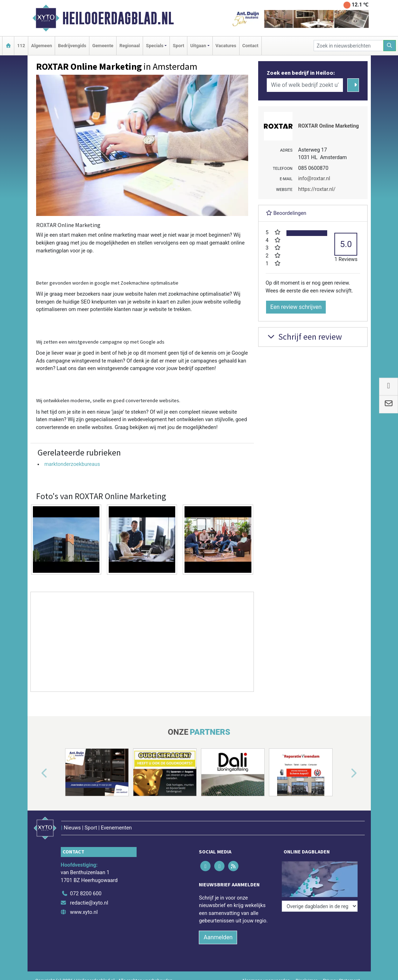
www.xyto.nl (84, 912)
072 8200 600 (86, 894)
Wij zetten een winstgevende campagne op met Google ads (100, 342)
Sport (178, 46)
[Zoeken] (390, 46)
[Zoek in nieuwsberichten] (349, 46)
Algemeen (41, 46)
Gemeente (103, 46)
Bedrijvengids (72, 46)
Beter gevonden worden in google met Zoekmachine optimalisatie (107, 283)
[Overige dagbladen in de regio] (320, 906)
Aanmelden (218, 937)
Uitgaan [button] (198, 46)
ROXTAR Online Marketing (329, 126)
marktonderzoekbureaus (72, 464)
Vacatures (226, 46)
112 (21, 46)
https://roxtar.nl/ (317, 189)
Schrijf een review (304, 337)
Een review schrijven (296, 307)
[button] (36, 774)
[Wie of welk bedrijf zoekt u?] (305, 85)
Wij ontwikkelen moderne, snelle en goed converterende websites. (108, 400)
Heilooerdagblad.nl (118, 18)
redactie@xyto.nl (89, 903)
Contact (250, 46)
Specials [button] (155, 46)
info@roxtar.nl (314, 179)
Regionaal (130, 46)
